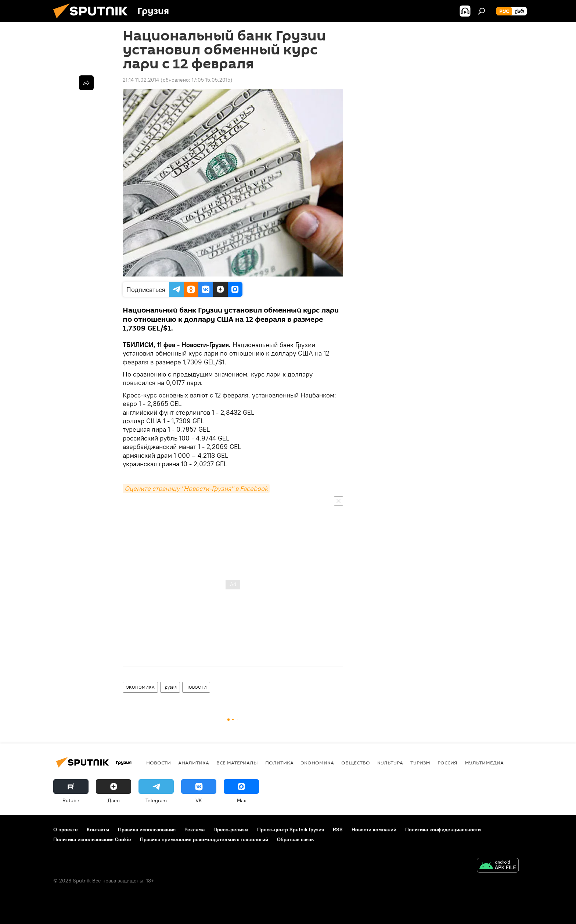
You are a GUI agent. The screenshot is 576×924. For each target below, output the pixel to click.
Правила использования (147, 830)
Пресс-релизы (231, 830)
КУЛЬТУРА (390, 763)
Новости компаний (374, 830)
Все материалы (237, 763)
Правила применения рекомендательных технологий (204, 839)
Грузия (170, 687)
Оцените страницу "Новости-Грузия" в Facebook (196, 488)
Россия (447, 763)
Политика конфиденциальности (443, 830)
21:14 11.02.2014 (141, 80)
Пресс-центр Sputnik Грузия (291, 830)
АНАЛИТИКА (194, 763)
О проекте (66, 830)
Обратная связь (295, 839)
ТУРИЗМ (420, 763)
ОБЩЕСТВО (356, 763)
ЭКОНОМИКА (140, 687)
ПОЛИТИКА (279, 763)
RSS (338, 830)
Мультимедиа (484, 763)
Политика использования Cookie (92, 839)
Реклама (195, 830)
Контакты (98, 830)
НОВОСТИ (196, 687)
